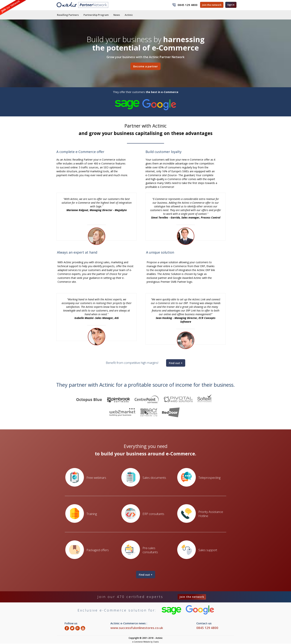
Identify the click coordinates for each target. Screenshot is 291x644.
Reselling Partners (68, 15)
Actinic (129, 15)
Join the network (212, 5)
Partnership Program (96, 15)
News (117, 15)
